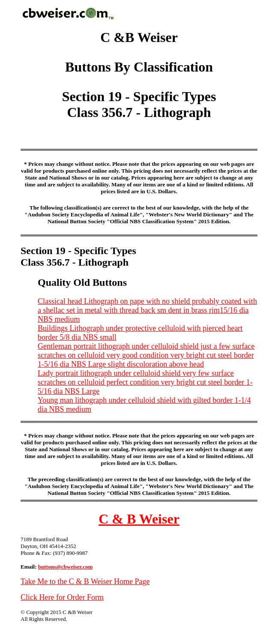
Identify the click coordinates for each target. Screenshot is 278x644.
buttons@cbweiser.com (66, 567)
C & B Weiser (139, 519)
